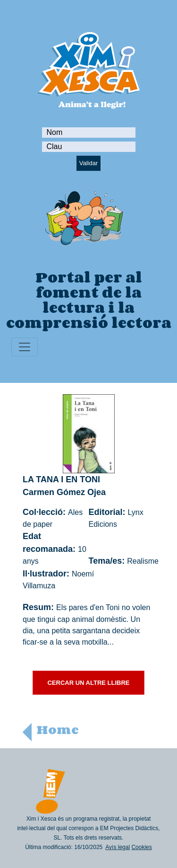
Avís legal (118, 847)
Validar (89, 163)
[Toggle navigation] (25, 347)
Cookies (141, 847)
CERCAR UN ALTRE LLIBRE (88, 683)
